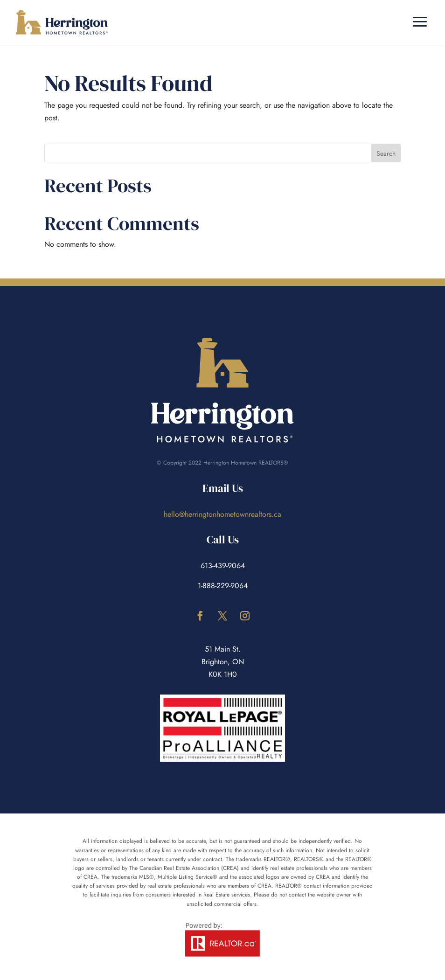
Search (386, 153)
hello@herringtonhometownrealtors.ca (222, 514)
